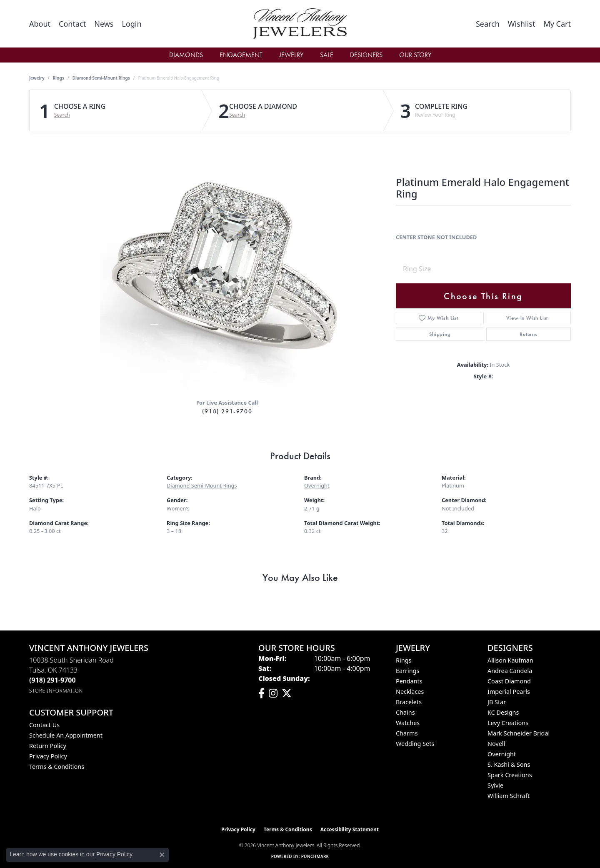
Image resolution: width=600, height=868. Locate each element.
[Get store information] (56, 691)
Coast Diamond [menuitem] (509, 681)
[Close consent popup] (162, 855)
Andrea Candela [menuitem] (510, 671)
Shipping (440, 334)
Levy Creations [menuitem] (508, 723)
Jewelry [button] (291, 55)
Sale (327, 55)
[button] (131, 24)
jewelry (37, 78)
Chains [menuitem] (405, 712)
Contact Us (44, 725)
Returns (529, 334)
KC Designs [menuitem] (503, 712)
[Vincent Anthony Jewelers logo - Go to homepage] (300, 24)
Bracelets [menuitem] (409, 702)
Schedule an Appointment (66, 735)
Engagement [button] (241, 55)
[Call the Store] (52, 680)
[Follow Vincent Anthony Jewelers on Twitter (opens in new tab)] (287, 693)
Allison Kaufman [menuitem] (510, 660)
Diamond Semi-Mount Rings (101, 78)
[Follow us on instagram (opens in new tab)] (273, 693)
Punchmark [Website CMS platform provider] (315, 856)
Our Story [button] (415, 55)
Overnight (317, 485)
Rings (59, 78)
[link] (40, 24)
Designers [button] (366, 55)
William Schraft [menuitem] (509, 796)
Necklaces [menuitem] (410, 692)
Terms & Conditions (57, 767)
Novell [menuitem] (496, 744)
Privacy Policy (48, 756)
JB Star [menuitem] (497, 702)
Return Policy (48, 746)
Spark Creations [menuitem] (510, 775)
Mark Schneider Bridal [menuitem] (519, 733)
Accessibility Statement (350, 829)
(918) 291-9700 (227, 411)
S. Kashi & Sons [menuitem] (509, 764)
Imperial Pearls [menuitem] (509, 692)
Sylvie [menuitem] (495, 785)
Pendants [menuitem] (409, 681)
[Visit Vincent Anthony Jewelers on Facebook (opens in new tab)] (261, 693)
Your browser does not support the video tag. (225, 265)
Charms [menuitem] (407, 733)
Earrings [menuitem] (407, 671)
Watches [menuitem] (408, 723)
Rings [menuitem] (404, 660)
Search (62, 115)
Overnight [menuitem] (502, 754)
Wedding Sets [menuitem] (415, 744)
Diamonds (186, 55)
